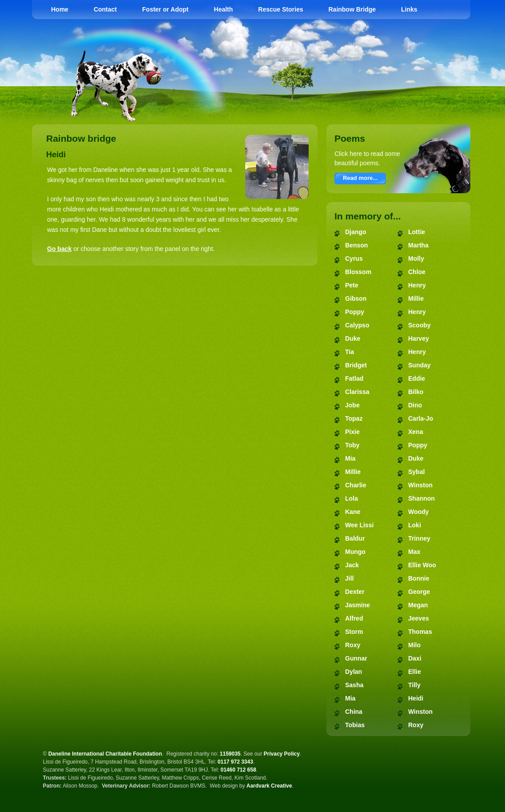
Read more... (360, 178)
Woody (418, 512)
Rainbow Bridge (352, 9)
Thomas (420, 632)
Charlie (356, 485)
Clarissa (357, 392)
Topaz (354, 418)
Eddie (417, 378)
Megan (418, 605)
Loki (415, 525)
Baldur (355, 538)
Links (409, 9)
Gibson (356, 299)
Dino (415, 405)
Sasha (354, 685)
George (419, 592)
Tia (350, 352)
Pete (352, 285)
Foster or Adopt (165, 9)
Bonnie (419, 578)
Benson (356, 245)
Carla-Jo (421, 418)
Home (60, 9)
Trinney (419, 538)
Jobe (352, 405)
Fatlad (354, 378)
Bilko (416, 392)
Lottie (417, 232)
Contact (105, 9)
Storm (354, 632)
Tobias (355, 725)
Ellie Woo (422, 565)
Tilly (414, 685)
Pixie (352, 432)
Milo (414, 645)
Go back (59, 249)
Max (414, 552)
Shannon (421, 498)
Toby (352, 445)
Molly (416, 259)
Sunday (420, 365)
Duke (353, 338)
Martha (418, 245)
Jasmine (358, 605)
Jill (349, 578)
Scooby (420, 325)
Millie (353, 472)
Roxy (353, 645)
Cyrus (354, 259)
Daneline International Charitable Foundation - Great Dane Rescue (348, 53)
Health (224, 9)
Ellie (415, 672)
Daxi (415, 658)
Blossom (358, 272)
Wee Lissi (359, 525)
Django (356, 232)
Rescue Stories (280, 9)
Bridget (356, 365)
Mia (350, 458)
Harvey (419, 338)
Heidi (416, 698)
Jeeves (419, 618)
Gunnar (356, 658)
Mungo (355, 552)
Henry (417, 285)
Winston (420, 485)
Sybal (416, 472)
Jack (352, 565)
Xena (416, 432)
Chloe (417, 272)
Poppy (355, 312)
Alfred (354, 618)
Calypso (357, 325)
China (354, 712)
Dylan (354, 672)
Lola (352, 498)
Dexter (355, 592)
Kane (353, 512)
